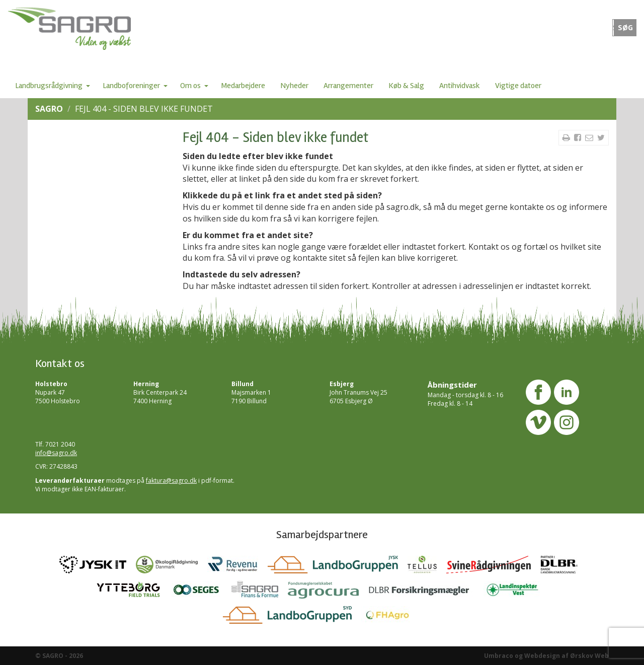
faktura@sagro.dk (171, 481)
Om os (190, 86)
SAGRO (49, 109)
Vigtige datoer (518, 86)
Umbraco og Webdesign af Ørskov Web (546, 656)
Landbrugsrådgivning (49, 86)
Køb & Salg (406, 86)
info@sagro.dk (56, 453)
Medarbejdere (243, 86)
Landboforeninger (131, 86)
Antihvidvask (460, 86)
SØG (625, 28)
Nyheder (294, 86)
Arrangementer (348, 86)
